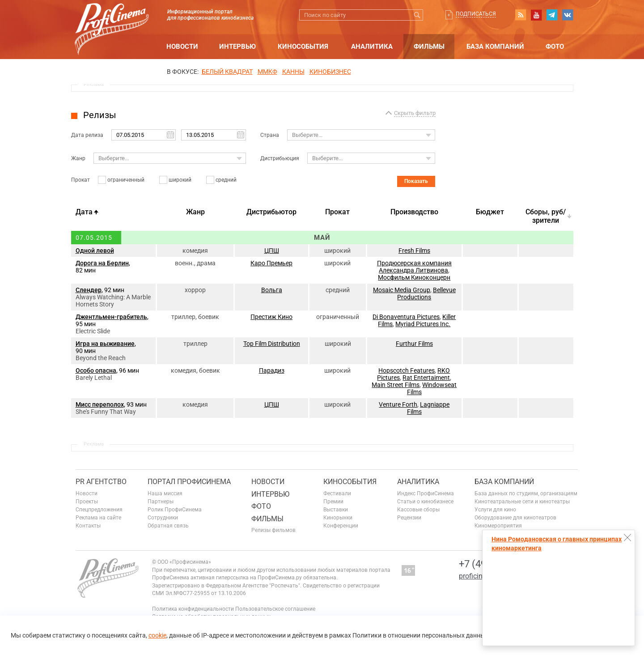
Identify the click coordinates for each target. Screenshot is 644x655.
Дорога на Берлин (102, 263)
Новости (182, 47)
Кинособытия (303, 47)
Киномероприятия (498, 526)
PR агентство (101, 482)
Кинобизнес (330, 72)
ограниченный (126, 180)
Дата (84, 212)
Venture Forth (398, 404)
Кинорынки (338, 518)
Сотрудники (163, 518)
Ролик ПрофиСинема (175, 510)
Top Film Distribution (272, 344)
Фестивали (337, 493)
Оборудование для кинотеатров (515, 518)
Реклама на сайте (98, 518)
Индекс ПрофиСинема (426, 493)
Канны (293, 72)
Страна (270, 135)
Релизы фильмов (273, 530)
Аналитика (372, 47)
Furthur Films (414, 344)
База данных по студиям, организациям (526, 493)
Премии (333, 502)
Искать (417, 15)
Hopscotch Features (407, 370)
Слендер (89, 290)
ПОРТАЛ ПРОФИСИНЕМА (189, 482)
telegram (552, 15)
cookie (157, 635)
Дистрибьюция (280, 158)
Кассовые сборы (418, 510)
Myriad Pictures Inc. (423, 324)
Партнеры (161, 502)
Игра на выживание (105, 344)
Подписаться (476, 14)
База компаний (495, 47)
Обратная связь (168, 526)
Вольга (272, 290)
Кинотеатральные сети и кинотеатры (522, 502)
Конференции (341, 526)
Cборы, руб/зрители (546, 216)
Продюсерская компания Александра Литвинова (414, 267)
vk (568, 15)
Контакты (88, 526)
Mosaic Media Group (402, 290)
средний (226, 180)
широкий (180, 180)
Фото (555, 47)
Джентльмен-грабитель (111, 317)
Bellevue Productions (426, 293)
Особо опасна (96, 370)
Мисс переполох (100, 404)
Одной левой (95, 251)
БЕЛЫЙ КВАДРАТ (227, 72)
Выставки (336, 510)
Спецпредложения (99, 510)
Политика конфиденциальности (193, 609)
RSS (521, 15)
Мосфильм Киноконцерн (414, 277)
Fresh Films (414, 251)
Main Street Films (396, 385)
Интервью (237, 47)
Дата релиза (87, 135)
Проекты (87, 502)
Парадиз (272, 370)
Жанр (78, 158)
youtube (536, 15)
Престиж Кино (271, 317)
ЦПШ (272, 251)
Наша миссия (165, 493)
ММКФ (267, 72)
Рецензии (409, 518)
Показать (416, 181)
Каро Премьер (271, 263)
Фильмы (429, 47)
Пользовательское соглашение (275, 609)
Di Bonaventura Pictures (406, 317)
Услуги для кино (495, 510)
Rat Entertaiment (426, 378)
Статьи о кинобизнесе (425, 502)
